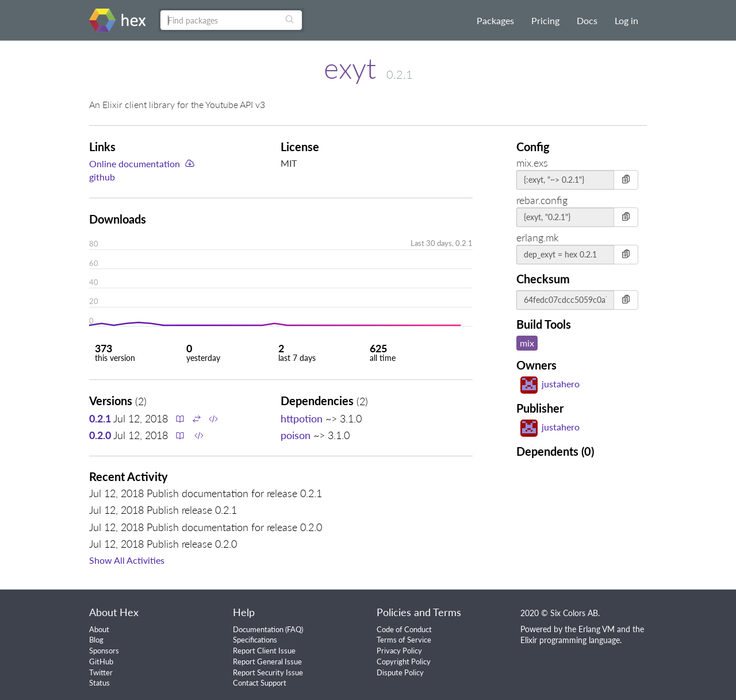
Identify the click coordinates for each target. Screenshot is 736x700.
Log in (626, 20)
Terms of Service (404, 640)
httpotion (302, 418)
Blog (96, 640)
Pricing (545, 20)
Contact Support (260, 683)
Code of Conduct (404, 629)
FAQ (294, 629)
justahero (550, 384)
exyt (350, 68)
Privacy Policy (399, 651)
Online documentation (135, 164)
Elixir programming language (570, 640)
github (102, 177)
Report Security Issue (268, 672)
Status (99, 683)
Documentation (258, 629)
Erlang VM (597, 629)
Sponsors (104, 651)
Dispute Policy (400, 672)
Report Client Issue (264, 651)
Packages (495, 20)
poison (296, 435)
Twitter (101, 672)
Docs (587, 20)
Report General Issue (267, 661)
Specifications (255, 640)
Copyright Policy (404, 661)
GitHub (101, 661)
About (99, 629)
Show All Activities (127, 560)
